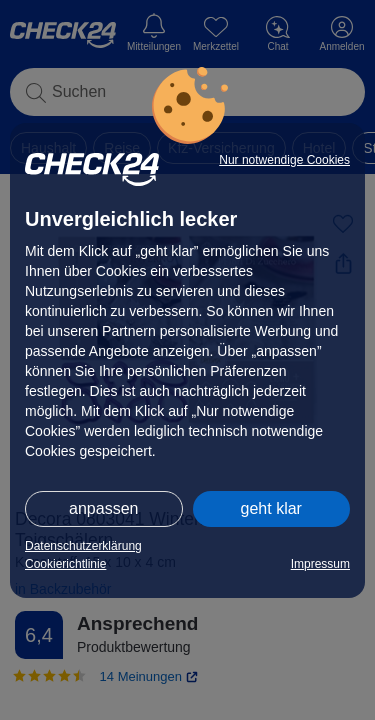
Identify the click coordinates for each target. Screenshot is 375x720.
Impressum (320, 564)
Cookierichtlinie (65, 564)
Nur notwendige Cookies (284, 160)
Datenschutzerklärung (83, 546)
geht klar (271, 508)
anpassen (103, 508)
